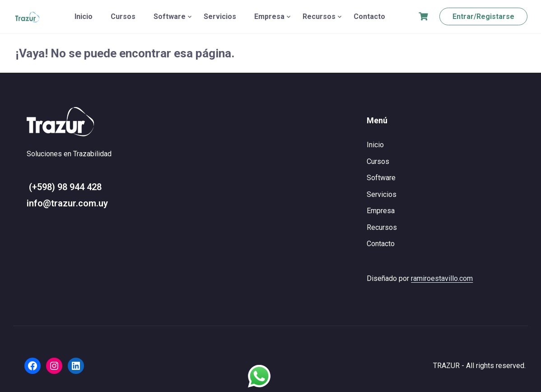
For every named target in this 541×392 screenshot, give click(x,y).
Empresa (269, 16)
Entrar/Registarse (483, 16)
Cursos (123, 16)
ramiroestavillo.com (442, 278)
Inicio (84, 16)
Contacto (369, 16)
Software (170, 16)
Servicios (220, 16)
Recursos (319, 16)
